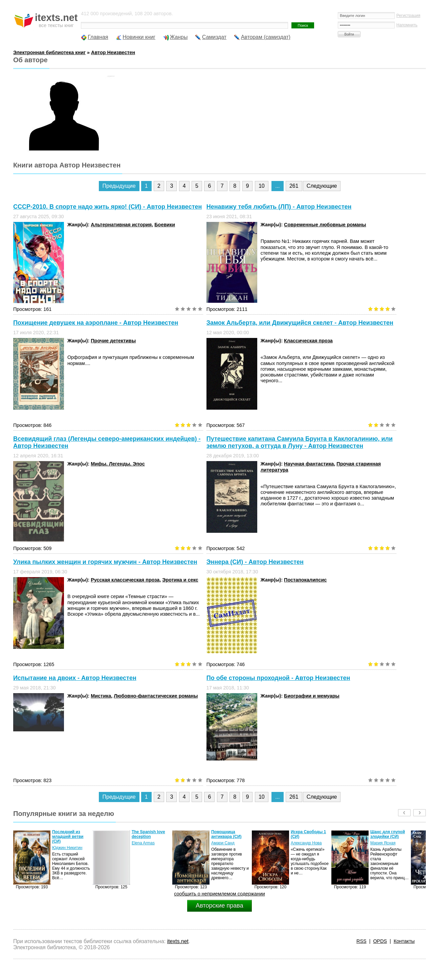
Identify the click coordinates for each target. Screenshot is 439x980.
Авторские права (219, 906)
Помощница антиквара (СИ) (226, 834)
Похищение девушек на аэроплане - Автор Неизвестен (96, 323)
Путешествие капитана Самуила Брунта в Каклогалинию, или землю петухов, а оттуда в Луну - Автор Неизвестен (300, 442)
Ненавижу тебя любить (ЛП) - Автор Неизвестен (279, 207)
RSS (361, 941)
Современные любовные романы (325, 225)
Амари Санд (223, 843)
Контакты (404, 941)
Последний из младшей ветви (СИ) (68, 837)
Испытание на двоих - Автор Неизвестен (75, 678)
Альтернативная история (121, 225)
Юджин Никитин (67, 848)
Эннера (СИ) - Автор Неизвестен (255, 562)
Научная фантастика (309, 464)
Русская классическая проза (125, 580)
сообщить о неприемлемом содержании (219, 894)
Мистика (101, 696)
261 (294, 186)
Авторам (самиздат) (266, 37)
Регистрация (408, 16)
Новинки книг (139, 37)
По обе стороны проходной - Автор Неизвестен (278, 678)
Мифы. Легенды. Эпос (118, 464)
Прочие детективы (113, 341)
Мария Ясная (383, 843)
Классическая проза (308, 341)
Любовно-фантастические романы (156, 696)
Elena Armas (143, 843)
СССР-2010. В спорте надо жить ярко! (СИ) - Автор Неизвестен (107, 207)
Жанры (179, 37)
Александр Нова (306, 843)
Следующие (322, 186)
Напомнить (407, 25)
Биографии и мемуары (312, 696)
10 (262, 186)
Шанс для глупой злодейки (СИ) (388, 834)
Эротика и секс (180, 580)
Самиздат (214, 37)
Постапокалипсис (305, 580)
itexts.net (178, 941)
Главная (98, 37)
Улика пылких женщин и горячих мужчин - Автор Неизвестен (105, 562)
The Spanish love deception (148, 834)
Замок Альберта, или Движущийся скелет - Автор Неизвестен (300, 323)
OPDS (380, 941)
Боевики (165, 225)
